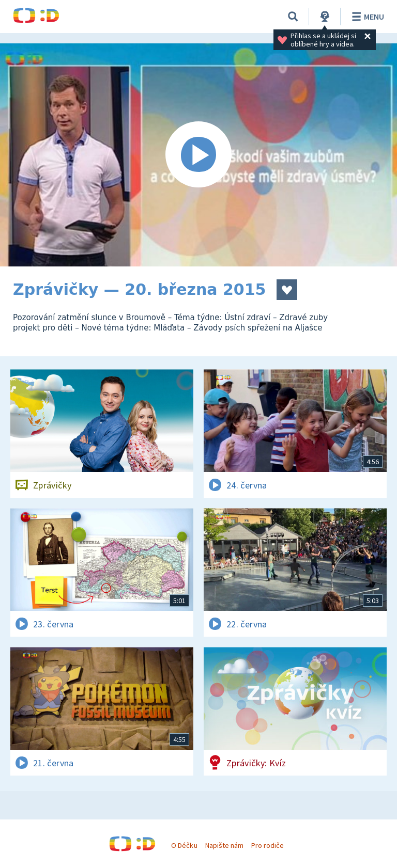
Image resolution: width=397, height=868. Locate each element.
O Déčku (184, 845)
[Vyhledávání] (293, 17)
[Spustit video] (198, 155)
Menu (366, 17)
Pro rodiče (268, 845)
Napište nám (224, 845)
